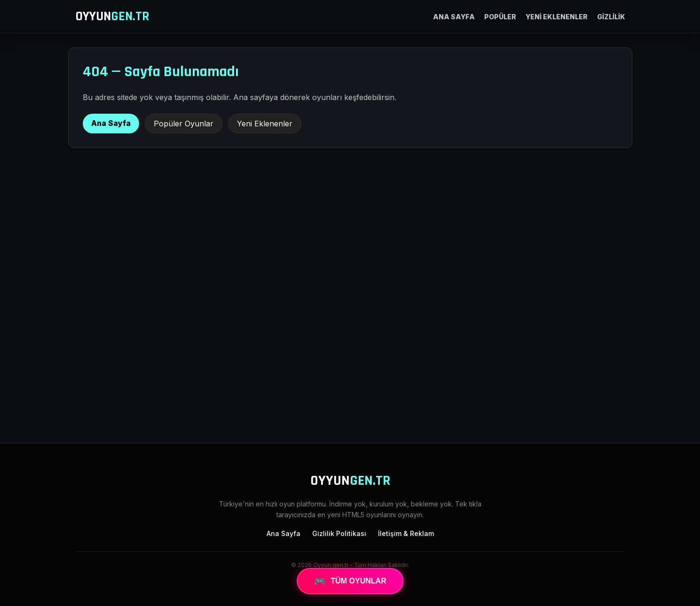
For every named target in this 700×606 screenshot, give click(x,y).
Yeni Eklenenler (265, 124)
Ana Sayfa (111, 123)
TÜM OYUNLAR (350, 581)
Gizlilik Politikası (339, 533)
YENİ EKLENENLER (557, 17)
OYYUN (112, 16)
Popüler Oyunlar (184, 124)
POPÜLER (500, 17)
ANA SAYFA (454, 17)
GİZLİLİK (611, 17)
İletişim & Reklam (406, 533)
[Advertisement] (350, 358)
